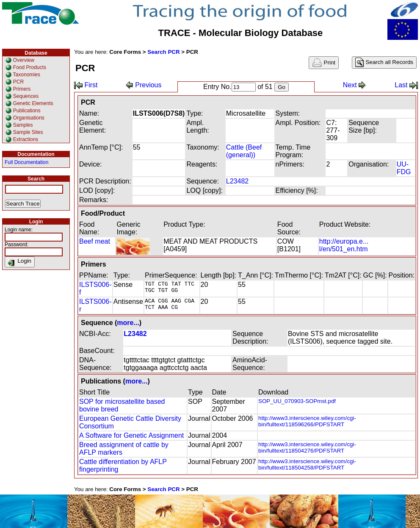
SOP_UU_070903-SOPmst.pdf (297, 401)
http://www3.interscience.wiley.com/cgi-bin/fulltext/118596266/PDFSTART (307, 421)
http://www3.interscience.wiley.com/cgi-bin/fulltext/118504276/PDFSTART (307, 447)
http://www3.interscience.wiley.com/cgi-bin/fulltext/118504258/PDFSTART (307, 464)
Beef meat (95, 241)
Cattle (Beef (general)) (244, 151)
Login (20, 262)
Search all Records (384, 63)
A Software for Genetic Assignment (131, 435)
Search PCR (163, 52)
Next (355, 85)
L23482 (237, 181)
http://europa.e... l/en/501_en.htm (344, 245)
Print (324, 63)
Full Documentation (26, 162)
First (86, 85)
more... (128, 323)
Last (406, 85)
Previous (144, 85)
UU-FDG (404, 168)
